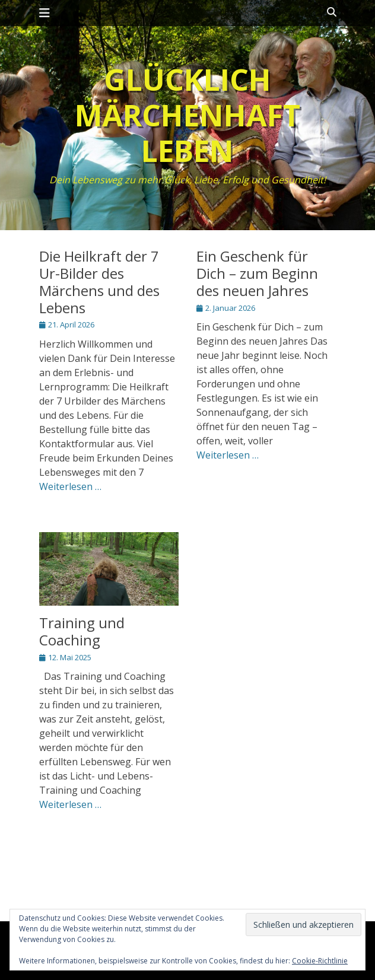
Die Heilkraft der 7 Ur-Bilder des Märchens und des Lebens (99, 281)
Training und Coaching (82, 631)
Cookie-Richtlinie (320, 961)
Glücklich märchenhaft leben (188, 115)
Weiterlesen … (70, 486)
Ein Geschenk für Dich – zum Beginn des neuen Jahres (257, 273)
